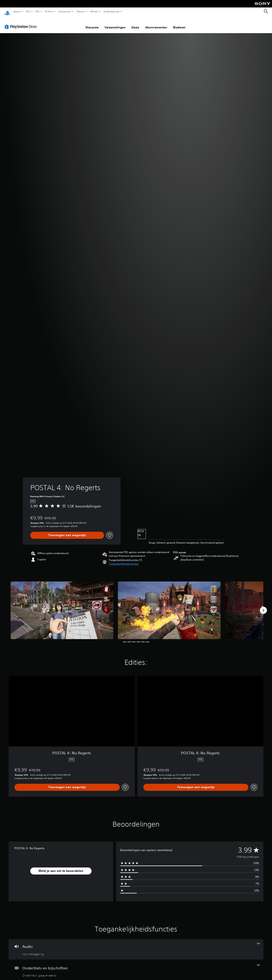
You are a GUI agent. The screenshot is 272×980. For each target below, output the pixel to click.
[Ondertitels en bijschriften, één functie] (136, 967)
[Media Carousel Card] (62, 606)
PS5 (28, 11)
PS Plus (49, 11)
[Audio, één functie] (136, 945)
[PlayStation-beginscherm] (7, 12)
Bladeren (179, 23)
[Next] (263, 606)
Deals (135, 23)
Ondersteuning (112, 11)
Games (17, 11)
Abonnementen (156, 23)
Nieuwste (92, 23)
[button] (124, 560)
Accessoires (64, 11)
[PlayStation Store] (22, 23)
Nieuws (81, 11)
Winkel (94, 11)
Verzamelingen (115, 23)
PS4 (37, 11)
